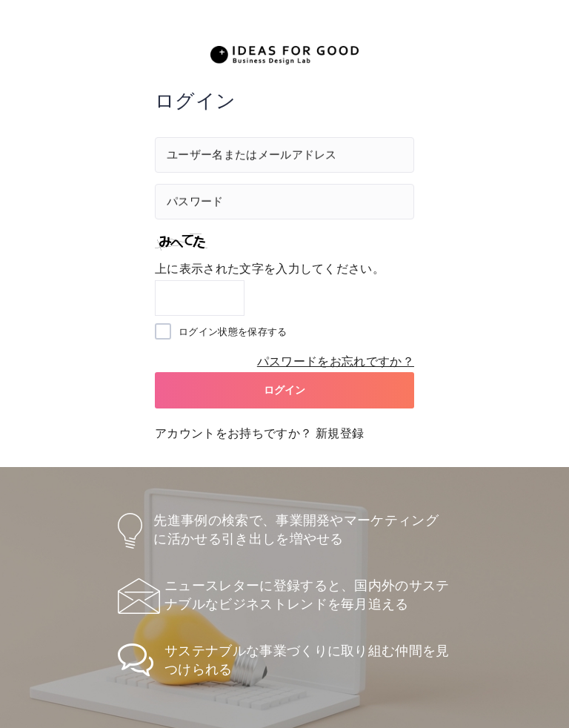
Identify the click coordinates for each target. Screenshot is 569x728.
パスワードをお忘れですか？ (336, 361)
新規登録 (340, 433)
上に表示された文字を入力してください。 (270, 269)
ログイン (285, 390)
